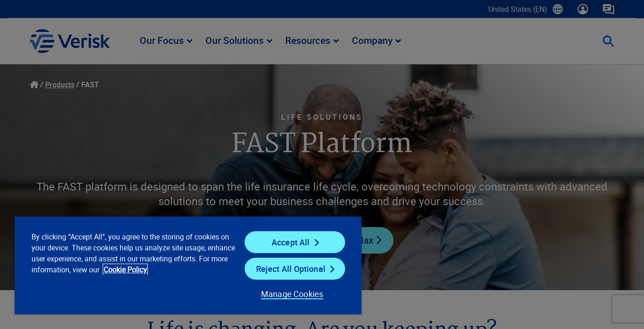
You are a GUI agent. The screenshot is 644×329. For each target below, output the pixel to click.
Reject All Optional (291, 269)
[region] (188, 265)
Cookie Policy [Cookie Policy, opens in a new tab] (125, 270)
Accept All (291, 242)
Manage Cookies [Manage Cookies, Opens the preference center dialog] (292, 294)
